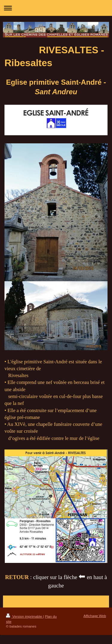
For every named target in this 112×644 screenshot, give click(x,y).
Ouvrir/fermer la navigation (56, 8)
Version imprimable (24, 616)
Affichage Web (95, 616)
